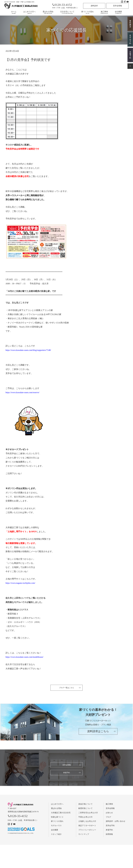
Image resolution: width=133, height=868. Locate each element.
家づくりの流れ (88, 12)
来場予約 (66, 773)
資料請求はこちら (98, 733)
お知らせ (109, 813)
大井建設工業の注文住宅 (61, 813)
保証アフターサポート (87, 826)
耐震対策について (85, 809)
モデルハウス (56, 826)
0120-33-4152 (62, 5)
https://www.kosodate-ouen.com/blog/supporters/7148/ (28, 350)
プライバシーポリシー (87, 831)
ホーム (14, 12)
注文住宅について (67, 12)
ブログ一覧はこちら (66, 688)
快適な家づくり (57, 818)
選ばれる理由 (48, 12)
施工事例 (104, 12)
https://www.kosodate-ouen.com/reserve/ (22, 392)
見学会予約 (110, 826)
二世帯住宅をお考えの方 (88, 813)
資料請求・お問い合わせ (115, 822)
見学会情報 (117, 6)
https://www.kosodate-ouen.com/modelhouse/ (24, 657)
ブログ (108, 818)
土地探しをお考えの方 (87, 822)
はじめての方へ (29, 12)
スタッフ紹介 (56, 835)
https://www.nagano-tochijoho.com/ (20, 583)
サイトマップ (84, 835)
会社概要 (118, 12)
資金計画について (85, 805)
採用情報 (109, 835)
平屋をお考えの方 (85, 818)
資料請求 (94, 6)
